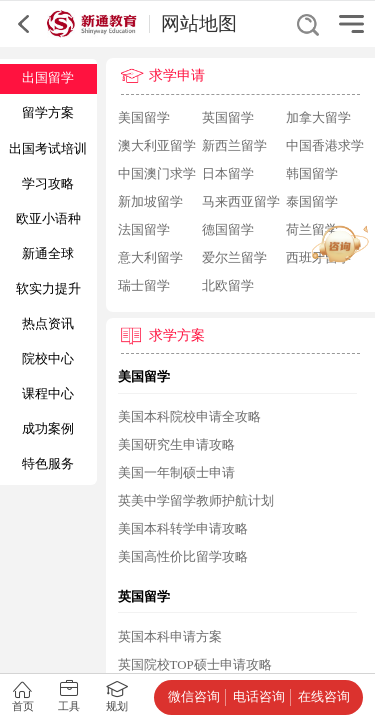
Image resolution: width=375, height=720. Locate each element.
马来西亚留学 (241, 202)
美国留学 (144, 118)
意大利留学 (150, 258)
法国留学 (144, 230)
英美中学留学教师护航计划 (196, 501)
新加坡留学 (150, 202)
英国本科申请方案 (170, 637)
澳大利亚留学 (157, 146)
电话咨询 (259, 697)
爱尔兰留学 (234, 258)
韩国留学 (312, 174)
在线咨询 (324, 697)
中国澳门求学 (157, 174)
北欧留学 (228, 286)
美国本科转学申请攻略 (183, 529)
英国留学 (228, 118)
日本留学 (228, 174)
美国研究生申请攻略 (176, 445)
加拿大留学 (318, 118)
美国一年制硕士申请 (176, 473)
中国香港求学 (325, 146)
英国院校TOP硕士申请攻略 (195, 665)
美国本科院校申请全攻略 (189, 417)
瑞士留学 (144, 286)
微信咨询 (194, 697)
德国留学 (228, 230)
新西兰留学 (234, 146)
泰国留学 (312, 202)
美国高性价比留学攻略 (183, 557)
